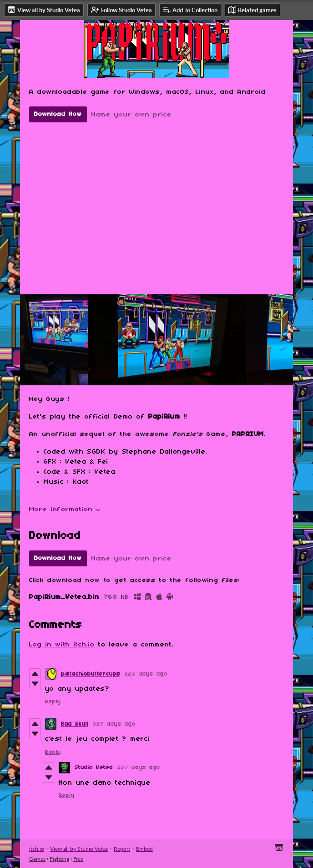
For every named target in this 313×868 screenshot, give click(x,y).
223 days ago (146, 674)
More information (65, 510)
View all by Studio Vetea (79, 849)
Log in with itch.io (62, 645)
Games (37, 859)
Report (122, 849)
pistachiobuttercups (91, 674)
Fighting (59, 859)
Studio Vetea (94, 768)
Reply (53, 702)
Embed (144, 849)
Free (78, 859)
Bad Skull (75, 724)
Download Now (58, 114)
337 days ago (114, 724)
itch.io (37, 849)
